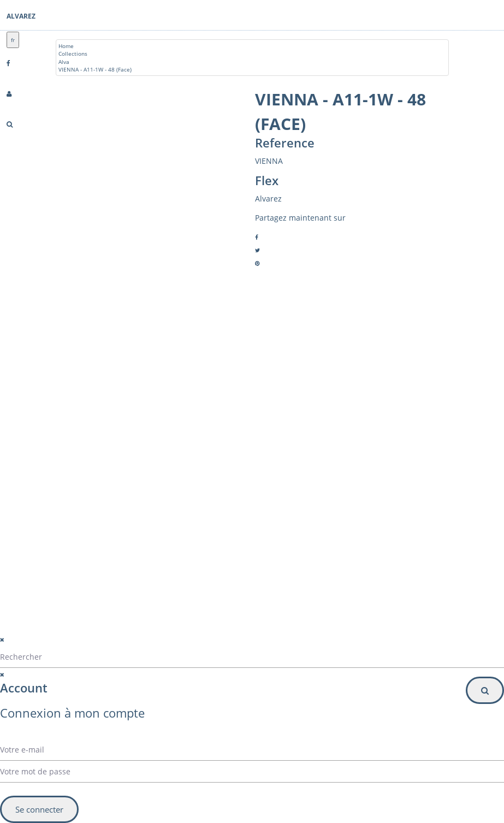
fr (13, 40)
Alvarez (21, 16)
